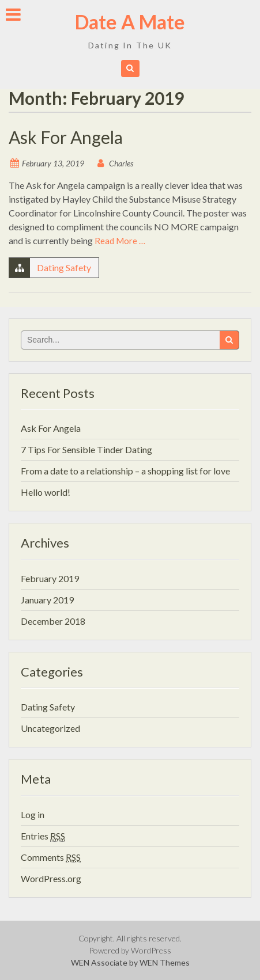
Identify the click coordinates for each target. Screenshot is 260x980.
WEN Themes (165, 962)
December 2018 (53, 621)
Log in (33, 814)
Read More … (120, 241)
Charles (121, 163)
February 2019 (50, 578)
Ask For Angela (66, 137)
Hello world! (46, 492)
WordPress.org (51, 878)
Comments (51, 857)
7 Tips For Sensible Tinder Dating (86, 449)
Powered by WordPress (130, 950)
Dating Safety (64, 267)
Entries (43, 836)
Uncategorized (50, 728)
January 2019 (47, 600)
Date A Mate (130, 22)
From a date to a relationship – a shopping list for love (125, 471)
